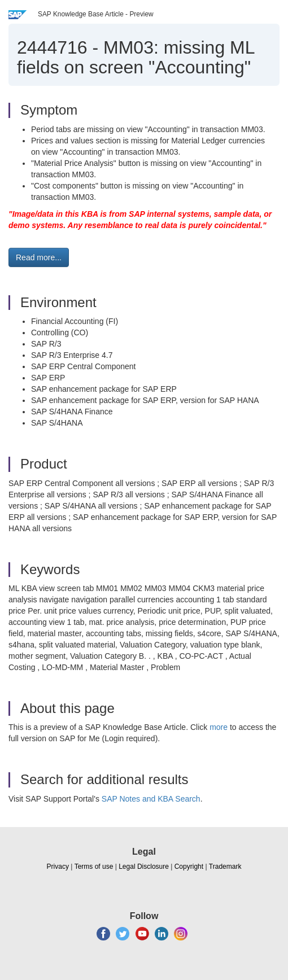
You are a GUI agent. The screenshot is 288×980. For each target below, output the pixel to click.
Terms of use (94, 867)
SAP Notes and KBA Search (151, 799)
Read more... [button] (39, 257)
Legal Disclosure (144, 867)
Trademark (225, 867)
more (219, 727)
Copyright (189, 867)
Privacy (58, 867)
